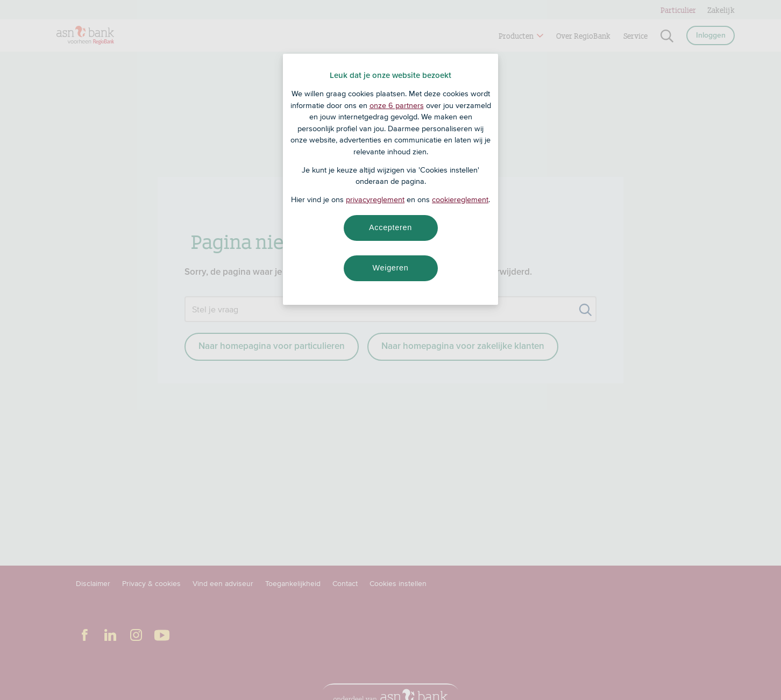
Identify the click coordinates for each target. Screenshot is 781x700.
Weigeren (390, 268)
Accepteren (390, 227)
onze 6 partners (397, 105)
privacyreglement (375, 199)
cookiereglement (460, 199)
